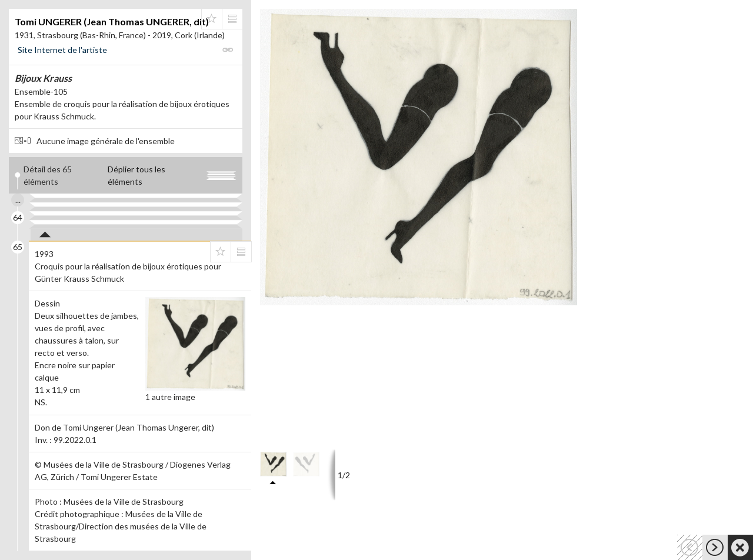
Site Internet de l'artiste (62, 50)
